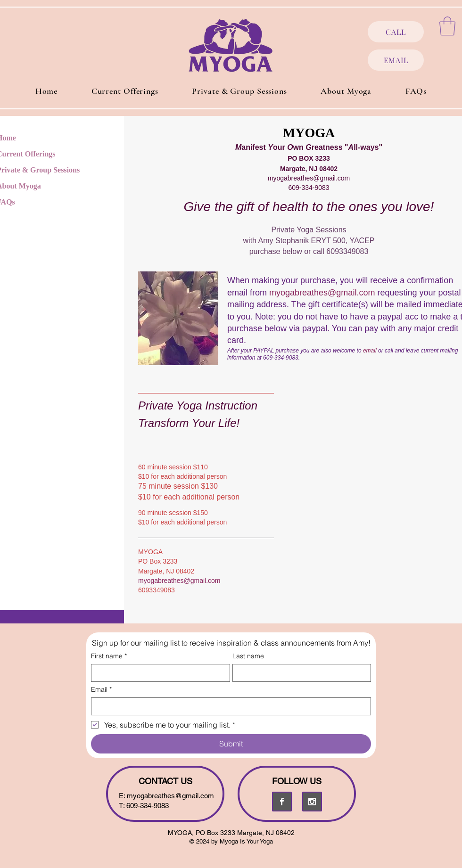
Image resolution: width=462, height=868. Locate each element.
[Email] (228, 706)
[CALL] (396, 32)
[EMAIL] (396, 60)
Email (101, 690)
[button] (447, 26)
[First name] (158, 673)
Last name (248, 656)
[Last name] (299, 673)
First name (109, 656)
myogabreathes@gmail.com (309, 178)
